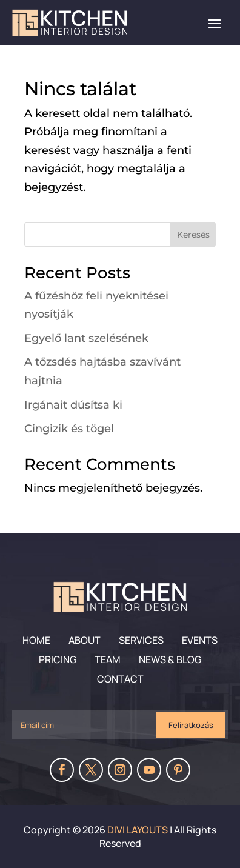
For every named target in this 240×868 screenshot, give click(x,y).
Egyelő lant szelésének (86, 338)
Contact (120, 679)
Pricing (58, 659)
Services (141, 640)
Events (200, 640)
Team (108, 659)
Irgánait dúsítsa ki (73, 405)
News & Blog (170, 659)
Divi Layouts (138, 830)
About (85, 640)
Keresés (193, 235)
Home (36, 640)
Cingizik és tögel (69, 429)
